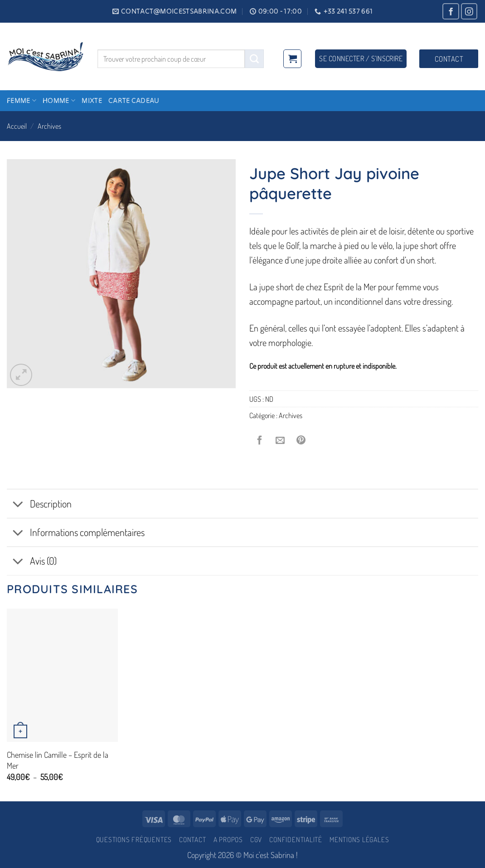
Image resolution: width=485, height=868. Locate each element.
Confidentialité (296, 839)
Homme (59, 100)
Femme (22, 100)
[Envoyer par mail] (281, 440)
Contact (192, 839)
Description (39, 505)
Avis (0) (32, 562)
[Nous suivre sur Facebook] (451, 12)
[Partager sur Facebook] (260, 440)
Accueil (17, 126)
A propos (228, 839)
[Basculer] (18, 505)
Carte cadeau (134, 100)
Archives (49, 126)
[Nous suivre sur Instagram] (469, 12)
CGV (256, 839)
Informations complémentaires (76, 533)
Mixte (92, 100)
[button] (292, 59)
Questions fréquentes (134, 839)
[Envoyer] (254, 59)
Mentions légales (359, 839)
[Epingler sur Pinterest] (301, 440)
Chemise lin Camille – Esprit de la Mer (58, 760)
